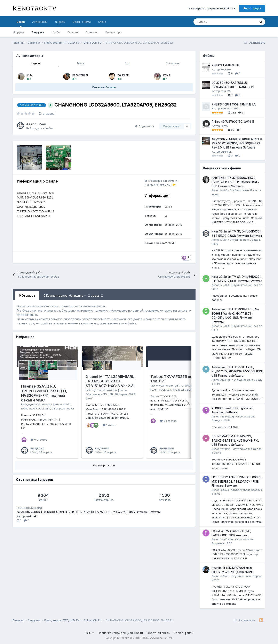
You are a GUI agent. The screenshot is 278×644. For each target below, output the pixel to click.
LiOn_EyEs (92, 390)
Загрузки (38, 32)
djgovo (225, 490)
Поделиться (145, 126)
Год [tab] (127, 63)
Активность (40, 22)
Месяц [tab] (81, 63)
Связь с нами (82, 22)
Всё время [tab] (173, 63)
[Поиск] (215, 22)
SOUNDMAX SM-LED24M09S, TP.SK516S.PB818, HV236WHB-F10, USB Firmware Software (235, 440)
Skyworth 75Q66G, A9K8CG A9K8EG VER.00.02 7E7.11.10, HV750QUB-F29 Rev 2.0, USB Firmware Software (89, 512)
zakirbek (123, 75)
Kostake (226, 69)
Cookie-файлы (184, 633)
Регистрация (252, 8)
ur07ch (225, 576)
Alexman (226, 380)
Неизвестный (230, 108)
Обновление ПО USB (99, 394)
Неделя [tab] (36, 63)
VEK (29, 75)
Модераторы (113, 32)
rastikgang (227, 416)
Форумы (19, 32)
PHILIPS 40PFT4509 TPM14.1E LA (234, 104)
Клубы (56, 32)
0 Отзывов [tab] (27, 295)
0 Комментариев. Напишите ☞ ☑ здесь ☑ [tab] (73, 295)
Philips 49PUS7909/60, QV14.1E (233, 122)
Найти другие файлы (40, 128)
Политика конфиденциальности (120, 633)
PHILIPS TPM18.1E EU (225, 65)
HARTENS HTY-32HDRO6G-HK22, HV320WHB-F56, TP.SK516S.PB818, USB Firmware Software (236, 182)
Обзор (21, 24)
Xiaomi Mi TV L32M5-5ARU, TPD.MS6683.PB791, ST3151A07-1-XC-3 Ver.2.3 (111, 381)
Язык (89, 633)
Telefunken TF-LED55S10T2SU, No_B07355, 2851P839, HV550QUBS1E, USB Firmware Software (238, 371)
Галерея (73, 32)
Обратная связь (158, 633)
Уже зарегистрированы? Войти (212, 8)
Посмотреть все (104, 465)
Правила (92, 32)
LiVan (42, 124)
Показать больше (104, 87)
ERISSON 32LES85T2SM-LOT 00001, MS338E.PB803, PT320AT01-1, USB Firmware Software (236, 481)
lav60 (224, 190)
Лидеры (60, 22)
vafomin (225, 449)
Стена (102, 22)
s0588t (225, 285)
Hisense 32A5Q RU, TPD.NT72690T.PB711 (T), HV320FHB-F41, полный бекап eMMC (44, 393)
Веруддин (27, 404)
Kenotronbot (80, 75)
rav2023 (226, 91)
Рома (167, 75)
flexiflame (227, 539)
